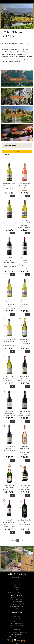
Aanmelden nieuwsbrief (17, 610)
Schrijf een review (17, 591)
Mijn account (17, 605)
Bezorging (17, 622)
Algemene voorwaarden (17, 606)
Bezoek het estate (16, 97)
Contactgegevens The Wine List (17, 593)
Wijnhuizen (17, 588)
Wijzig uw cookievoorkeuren (17, 627)
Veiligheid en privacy (17, 625)
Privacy (17, 608)
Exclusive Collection (17, 598)
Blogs (17, 589)
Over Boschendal (16, 79)
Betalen (17, 620)
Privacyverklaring (17, 617)
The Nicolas (16, 133)
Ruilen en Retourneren (17, 624)
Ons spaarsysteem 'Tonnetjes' (17, 603)
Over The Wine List (17, 601)
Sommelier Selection (16, 115)
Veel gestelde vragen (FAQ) (17, 584)
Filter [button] (17, 151)
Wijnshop (17, 586)
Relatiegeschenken (17, 599)
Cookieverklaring (17, 615)
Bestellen (17, 618)
